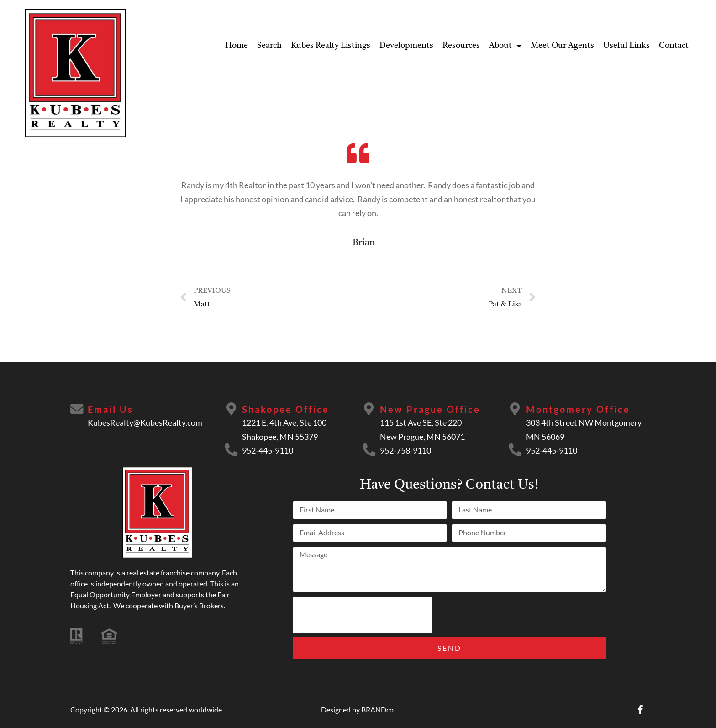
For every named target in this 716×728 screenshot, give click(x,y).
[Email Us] (77, 410)
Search (269, 46)
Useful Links (626, 46)
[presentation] (362, 615)
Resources (461, 46)
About (505, 46)
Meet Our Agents (562, 46)
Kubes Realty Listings (331, 46)
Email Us (111, 409)
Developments (406, 46)
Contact (674, 46)
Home (237, 46)
